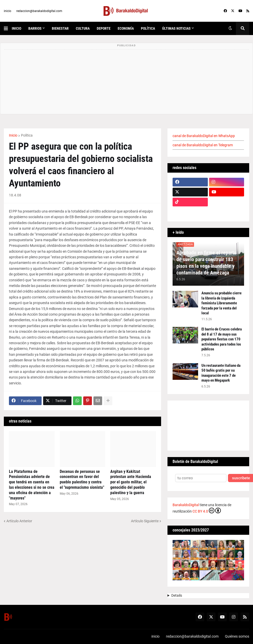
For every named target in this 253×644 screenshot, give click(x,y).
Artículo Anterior (19, 521)
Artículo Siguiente (145, 521)
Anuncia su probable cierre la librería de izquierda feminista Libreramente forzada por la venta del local (221, 303)
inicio (8, 11)
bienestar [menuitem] (60, 28)
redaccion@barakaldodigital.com (39, 11)
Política (27, 135)
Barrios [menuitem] (35, 28)
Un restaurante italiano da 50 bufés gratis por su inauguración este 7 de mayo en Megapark (221, 373)
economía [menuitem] (126, 28)
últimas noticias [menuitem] (176, 28)
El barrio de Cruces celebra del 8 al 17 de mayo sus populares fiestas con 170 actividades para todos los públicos (222, 339)
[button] (8, 28)
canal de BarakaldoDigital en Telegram (203, 145)
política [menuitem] (148, 28)
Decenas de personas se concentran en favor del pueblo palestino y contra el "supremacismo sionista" (82, 479)
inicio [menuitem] (16, 28)
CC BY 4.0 (207, 510)
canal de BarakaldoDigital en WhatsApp (204, 136)
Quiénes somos (237, 636)
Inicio (13, 135)
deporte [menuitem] (104, 28)
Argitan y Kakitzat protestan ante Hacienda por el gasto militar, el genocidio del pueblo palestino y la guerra (131, 482)
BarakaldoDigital (186, 505)
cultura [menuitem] (83, 28)
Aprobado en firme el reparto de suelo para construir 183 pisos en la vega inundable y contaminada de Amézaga (206, 263)
